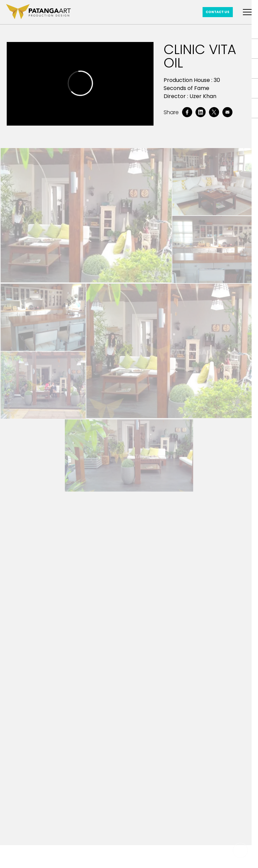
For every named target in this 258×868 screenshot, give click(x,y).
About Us (244, 107)
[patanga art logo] (38, 11)
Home (239, 28)
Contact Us (220, 11)
